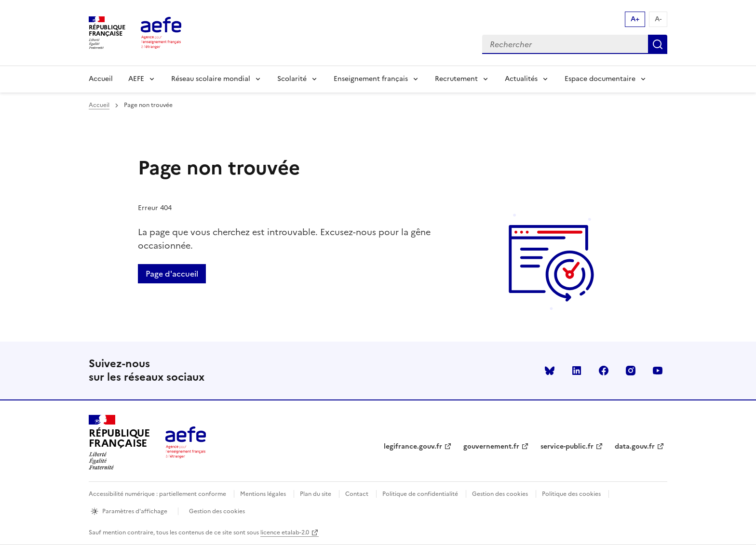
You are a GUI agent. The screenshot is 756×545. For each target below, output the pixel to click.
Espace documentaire (600, 79)
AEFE (136, 79)
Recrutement (456, 79)
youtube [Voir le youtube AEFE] (658, 371)
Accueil (101, 79)
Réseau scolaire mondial (211, 79)
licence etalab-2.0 (285, 532)
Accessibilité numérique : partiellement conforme (157, 494)
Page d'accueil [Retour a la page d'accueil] (172, 274)
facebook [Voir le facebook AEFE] (604, 371)
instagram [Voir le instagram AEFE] (631, 371)
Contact (357, 494)
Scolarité (292, 79)
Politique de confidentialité (420, 494)
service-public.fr (567, 446)
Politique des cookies (571, 494)
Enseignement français (371, 79)
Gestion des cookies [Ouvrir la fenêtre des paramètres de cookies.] (217, 511)
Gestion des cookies (500, 494)
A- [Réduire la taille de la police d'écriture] (658, 19)
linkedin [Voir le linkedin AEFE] (577, 371)
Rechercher (658, 44)
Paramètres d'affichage (135, 511)
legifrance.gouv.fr (413, 446)
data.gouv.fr (635, 446)
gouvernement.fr (491, 446)
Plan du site (316, 494)
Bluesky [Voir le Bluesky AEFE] (550, 371)
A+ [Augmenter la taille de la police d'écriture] (635, 19)
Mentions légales (263, 494)
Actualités (521, 79)
